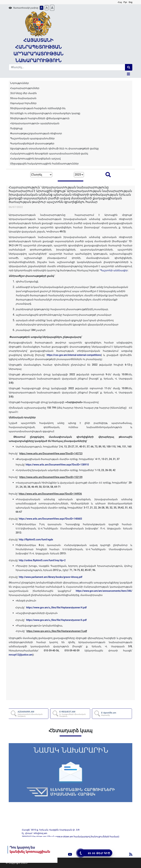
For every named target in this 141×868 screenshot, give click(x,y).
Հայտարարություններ (25, 88)
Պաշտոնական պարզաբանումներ (32, 138)
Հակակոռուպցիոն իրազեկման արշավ (35, 159)
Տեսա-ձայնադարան (23, 98)
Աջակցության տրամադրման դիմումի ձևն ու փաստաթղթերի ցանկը (54, 148)
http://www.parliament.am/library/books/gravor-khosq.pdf (50, 577)
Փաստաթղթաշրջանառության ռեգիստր (36, 133)
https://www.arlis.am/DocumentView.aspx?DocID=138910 (57, 465)
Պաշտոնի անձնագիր (114, 270)
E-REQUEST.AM (75, 714)
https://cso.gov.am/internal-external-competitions (74, 355)
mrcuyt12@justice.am (21, 655)
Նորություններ (19, 83)
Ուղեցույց (16, 128)
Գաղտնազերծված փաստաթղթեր (32, 143)
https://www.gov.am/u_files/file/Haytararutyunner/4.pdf (56, 608)
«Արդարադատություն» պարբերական (35, 123)
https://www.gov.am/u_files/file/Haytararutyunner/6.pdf (56, 620)
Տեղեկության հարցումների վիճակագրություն (40, 118)
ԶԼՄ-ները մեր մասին (23, 93)
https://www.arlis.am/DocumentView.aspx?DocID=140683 (50, 519)
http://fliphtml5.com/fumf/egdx (36, 540)
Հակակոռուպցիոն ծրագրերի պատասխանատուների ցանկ (49, 153)
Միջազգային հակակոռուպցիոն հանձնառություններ (44, 164)
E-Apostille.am (109, 714)
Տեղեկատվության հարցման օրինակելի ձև (38, 108)
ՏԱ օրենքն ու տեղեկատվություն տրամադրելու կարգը (45, 113)
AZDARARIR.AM (33, 714)
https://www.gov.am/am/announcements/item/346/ (104, 591)
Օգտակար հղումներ (23, 103)
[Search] (67, 67)
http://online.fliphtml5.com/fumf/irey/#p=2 (42, 560)
